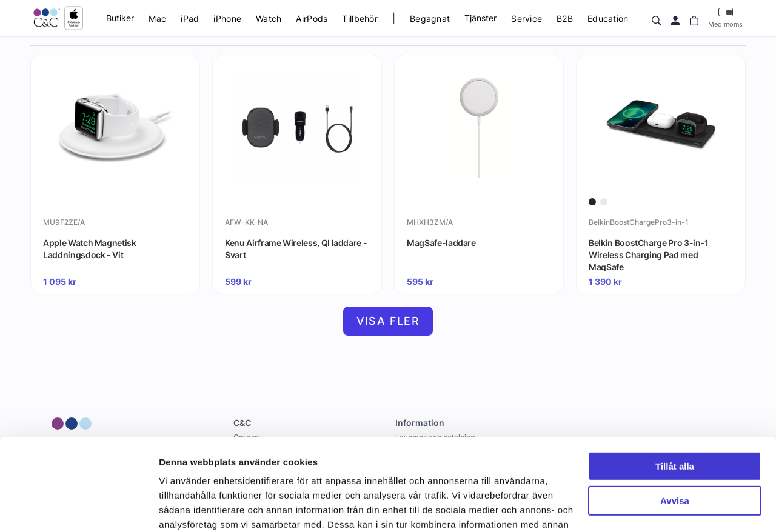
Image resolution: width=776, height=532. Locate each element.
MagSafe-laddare (441, 243)
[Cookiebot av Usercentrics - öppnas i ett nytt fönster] (79, 508)
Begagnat (430, 18)
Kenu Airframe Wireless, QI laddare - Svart (296, 249)
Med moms (725, 18)
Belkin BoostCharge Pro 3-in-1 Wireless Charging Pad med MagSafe (649, 254)
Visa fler (388, 321)
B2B (565, 18)
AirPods (312, 18)
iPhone (227, 18)
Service (527, 18)
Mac (157, 18)
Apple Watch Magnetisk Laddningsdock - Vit (90, 249)
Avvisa (675, 421)
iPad (190, 18)
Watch (269, 18)
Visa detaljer (186, 508)
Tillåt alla (675, 387)
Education (608, 18)
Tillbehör (360, 18)
